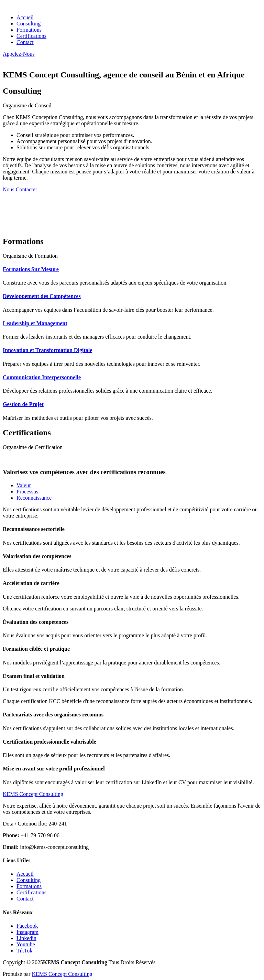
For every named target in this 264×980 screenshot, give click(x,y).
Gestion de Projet (23, 404)
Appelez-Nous (19, 54)
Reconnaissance (34, 498)
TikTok (24, 951)
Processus (27, 492)
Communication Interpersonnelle (42, 377)
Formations (29, 30)
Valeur (24, 485)
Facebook (27, 926)
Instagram (27, 932)
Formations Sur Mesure (31, 269)
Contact (25, 42)
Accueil (25, 17)
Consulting (29, 24)
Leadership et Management (35, 323)
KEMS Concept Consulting (62, 974)
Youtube (26, 944)
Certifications (31, 36)
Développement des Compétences (42, 296)
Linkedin (26, 938)
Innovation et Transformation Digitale (47, 350)
